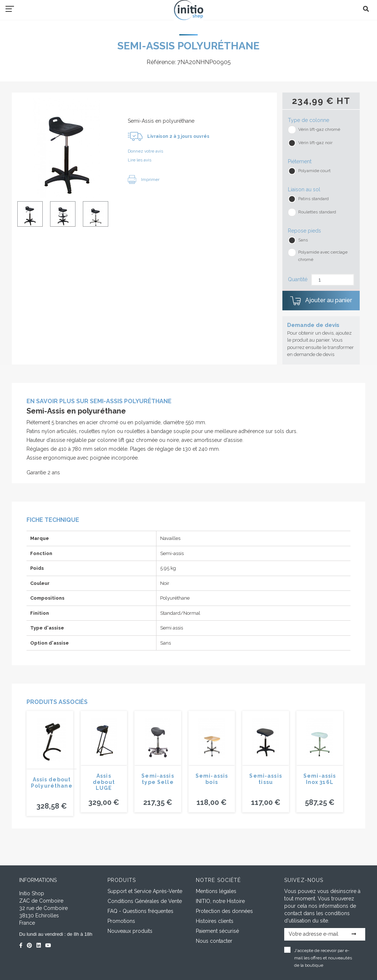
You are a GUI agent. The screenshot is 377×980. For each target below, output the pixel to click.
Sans (303, 240)
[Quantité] (333, 280)
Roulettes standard (317, 212)
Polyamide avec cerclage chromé (323, 256)
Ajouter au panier (321, 301)
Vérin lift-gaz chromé (319, 129)
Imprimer (144, 179)
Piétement (300, 161)
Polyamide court (314, 171)
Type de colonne (309, 120)
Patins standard (313, 199)
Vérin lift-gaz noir (315, 143)
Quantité (298, 279)
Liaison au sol (304, 189)
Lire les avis (140, 160)
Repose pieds (304, 231)
